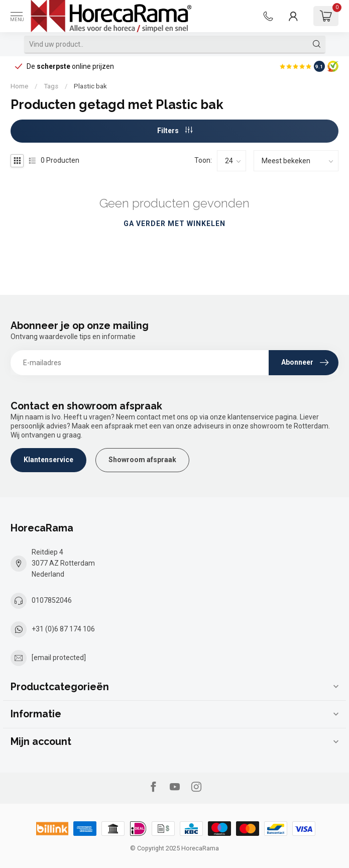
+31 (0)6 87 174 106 (63, 629)
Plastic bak (90, 86)
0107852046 (52, 600)
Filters (175, 131)
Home (19, 86)
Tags (51, 86)
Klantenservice (48, 460)
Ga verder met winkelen (174, 224)
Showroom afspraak (142, 460)
